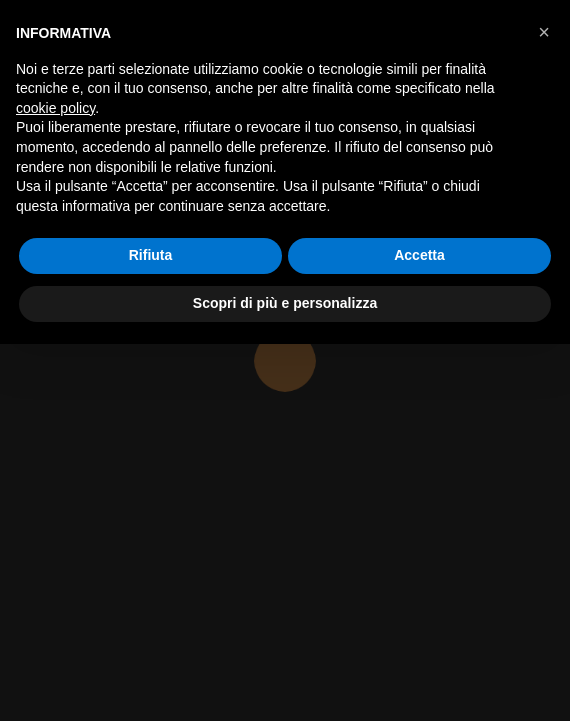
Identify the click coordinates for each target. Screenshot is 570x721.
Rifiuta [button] (151, 255)
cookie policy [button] (55, 108)
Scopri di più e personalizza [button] (285, 303)
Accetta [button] (419, 255)
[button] (544, 32)
